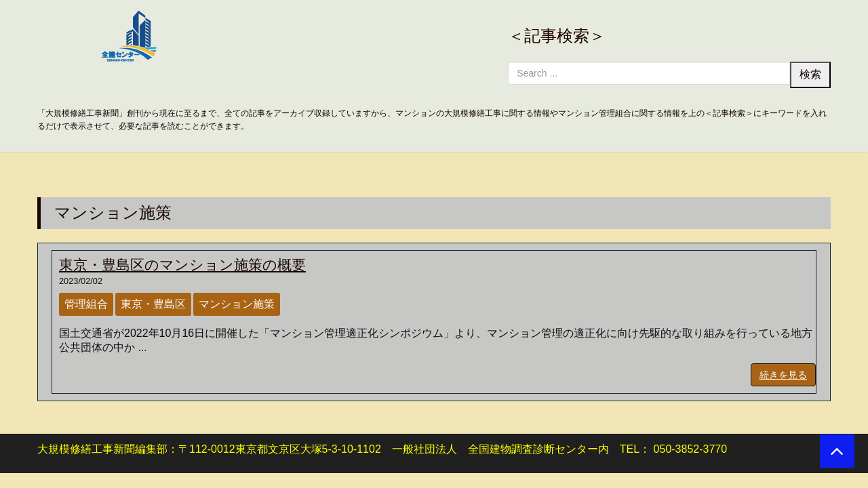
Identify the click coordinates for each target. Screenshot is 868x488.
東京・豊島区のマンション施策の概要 (182, 265)
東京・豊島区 (153, 304)
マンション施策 (237, 304)
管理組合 (86, 304)
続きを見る (783, 375)
